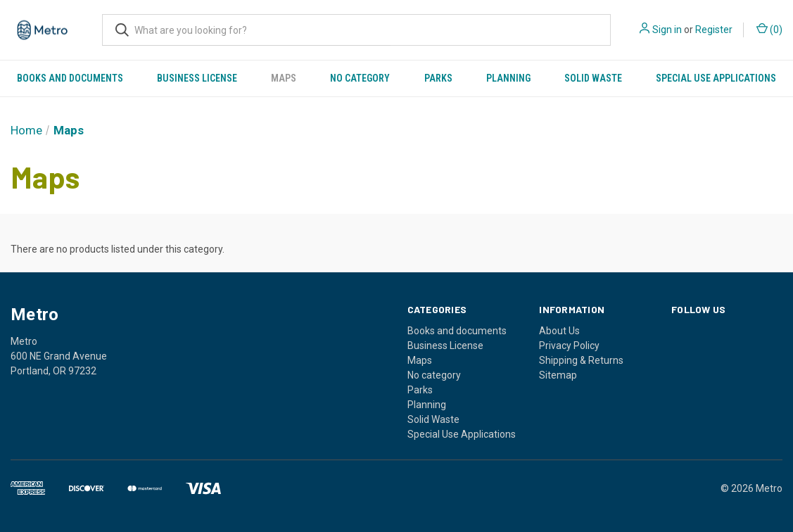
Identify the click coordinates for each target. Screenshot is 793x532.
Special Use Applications (716, 78)
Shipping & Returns (581, 360)
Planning (508, 78)
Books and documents (70, 78)
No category (360, 78)
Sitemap (558, 375)
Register (714, 30)
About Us (559, 331)
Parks (438, 78)
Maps (284, 78)
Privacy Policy (569, 346)
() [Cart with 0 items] (769, 29)
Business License (197, 78)
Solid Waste (593, 78)
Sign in (667, 30)
